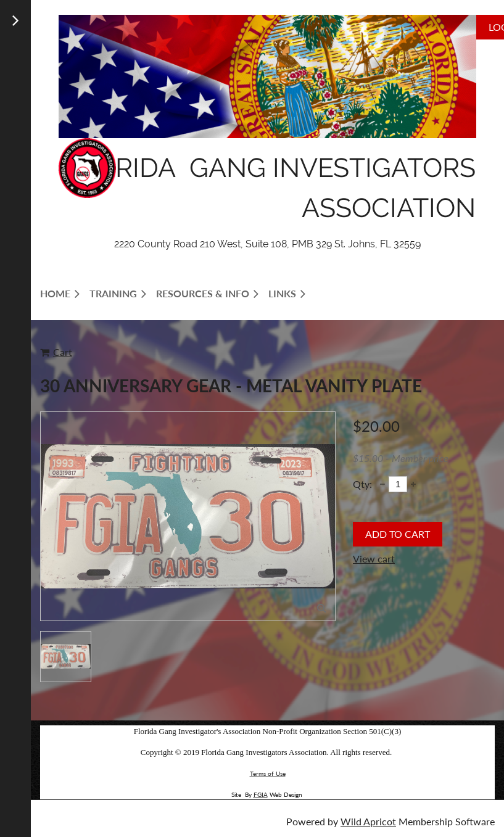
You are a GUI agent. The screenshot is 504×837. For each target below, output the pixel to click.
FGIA (261, 794)
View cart (374, 559)
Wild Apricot (368, 821)
